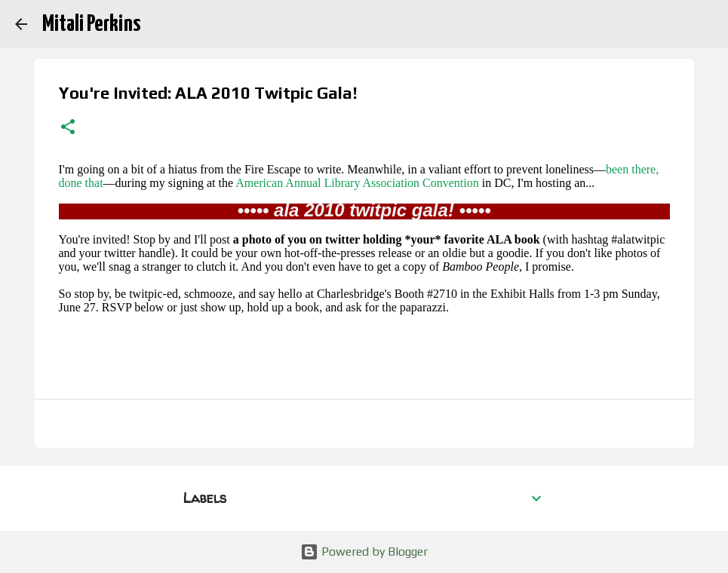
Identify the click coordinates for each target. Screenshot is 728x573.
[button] (68, 128)
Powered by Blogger (364, 552)
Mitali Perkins (91, 24)
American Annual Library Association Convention (357, 183)
